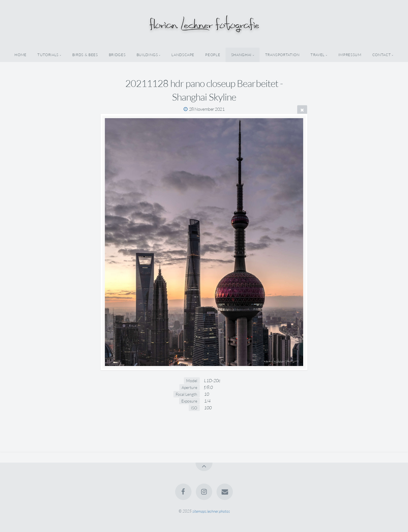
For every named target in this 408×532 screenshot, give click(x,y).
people (213, 55)
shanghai (241, 55)
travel (318, 55)
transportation (282, 55)
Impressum (350, 55)
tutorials (48, 55)
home (21, 55)
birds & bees (85, 55)
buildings (147, 55)
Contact (382, 55)
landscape (183, 55)
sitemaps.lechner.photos (211, 511)
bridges (117, 55)
